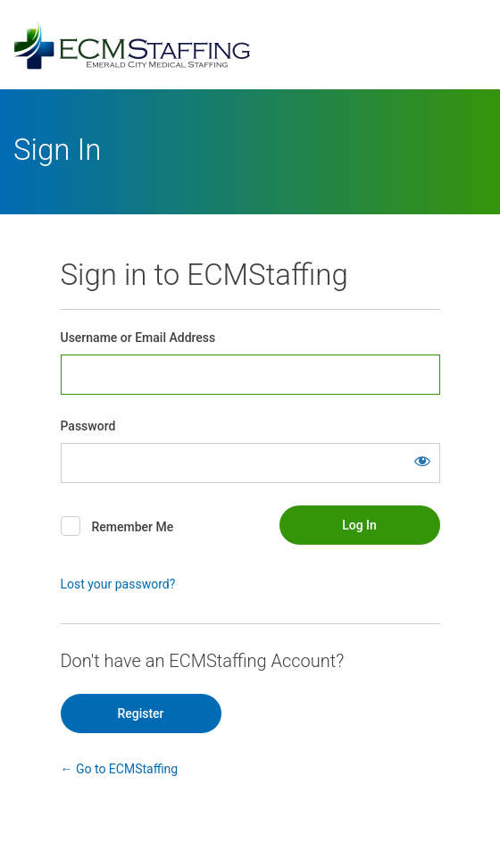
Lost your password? (118, 584)
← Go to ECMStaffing (120, 769)
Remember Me (132, 527)
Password (88, 426)
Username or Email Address (138, 338)
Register (140, 714)
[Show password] (422, 461)
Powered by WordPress (250, 45)
